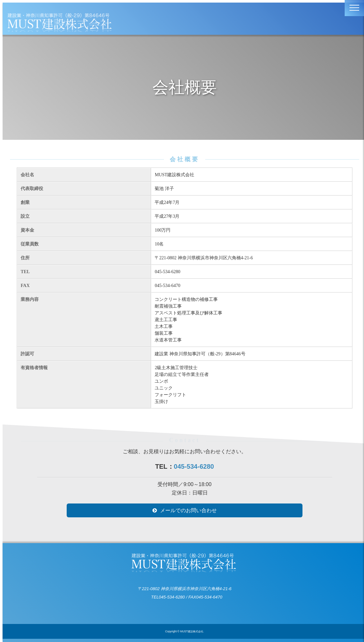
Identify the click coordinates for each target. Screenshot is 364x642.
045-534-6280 (194, 466)
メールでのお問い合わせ (188, 510)
